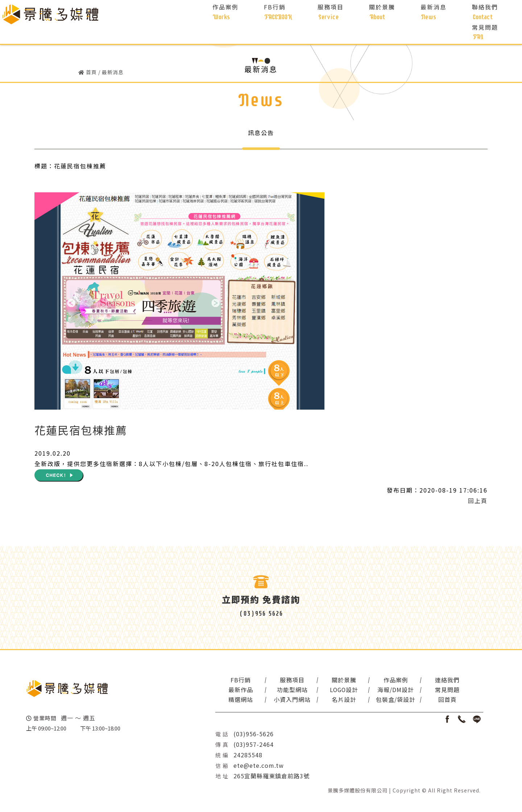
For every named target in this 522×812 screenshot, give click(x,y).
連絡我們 (438, 681)
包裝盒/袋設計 (388, 700)
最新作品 (240, 691)
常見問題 (438, 691)
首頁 (91, 72)
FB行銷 (240, 681)
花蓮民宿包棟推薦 (81, 431)
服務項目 (289, 681)
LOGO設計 (339, 691)
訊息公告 (261, 133)
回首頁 (438, 700)
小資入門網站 (289, 700)
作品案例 (389, 681)
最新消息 (113, 72)
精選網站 (240, 700)
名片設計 (339, 700)
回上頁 (478, 501)
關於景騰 (339, 681)
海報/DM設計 (388, 691)
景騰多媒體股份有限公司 (358, 791)
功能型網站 (289, 691)
